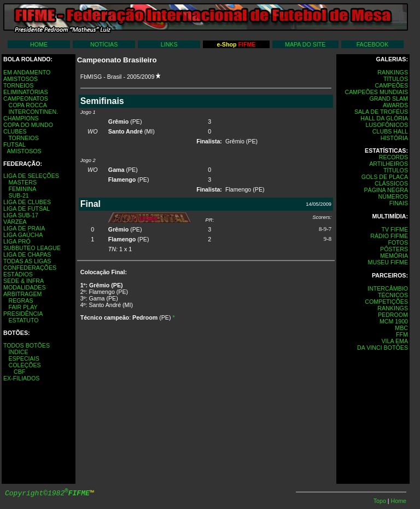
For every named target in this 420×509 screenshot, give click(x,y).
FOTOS (398, 242)
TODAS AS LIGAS (27, 261)
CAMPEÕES (392, 85)
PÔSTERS (394, 249)
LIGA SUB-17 (21, 215)
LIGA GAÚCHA (23, 235)
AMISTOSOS (21, 79)
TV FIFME (395, 229)
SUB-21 (18, 195)
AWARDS (395, 105)
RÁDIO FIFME (389, 236)
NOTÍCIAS (104, 44)
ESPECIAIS (24, 358)
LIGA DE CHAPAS (27, 255)
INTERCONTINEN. (33, 112)
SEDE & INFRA (24, 281)
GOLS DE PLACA (385, 177)
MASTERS (22, 182)
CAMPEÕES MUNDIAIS (377, 92)
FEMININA (22, 189)
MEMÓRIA (394, 256)
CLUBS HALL (390, 131)
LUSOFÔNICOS (387, 125)
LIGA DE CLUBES (27, 202)
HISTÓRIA (394, 138)
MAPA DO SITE (305, 44)
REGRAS (21, 300)
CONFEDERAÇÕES (30, 268)
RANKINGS (393, 72)
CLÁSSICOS (391, 183)
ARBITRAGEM (22, 294)
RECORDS (393, 157)
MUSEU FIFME (388, 262)
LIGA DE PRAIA (24, 228)
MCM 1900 (394, 321)
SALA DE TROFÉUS (381, 112)
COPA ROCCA (27, 105)
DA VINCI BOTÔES (383, 348)
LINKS (169, 44)
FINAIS (399, 203)
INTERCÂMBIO (388, 288)
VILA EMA (395, 341)
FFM (402, 334)
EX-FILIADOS (21, 378)
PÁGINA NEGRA (386, 190)
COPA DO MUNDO (28, 125)
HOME (39, 44)
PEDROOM (393, 315)
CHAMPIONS (21, 118)
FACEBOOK (373, 44)
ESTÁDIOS (18, 274)
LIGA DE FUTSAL (27, 209)
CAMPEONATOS (26, 99)
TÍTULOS (396, 79)
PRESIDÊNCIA (23, 314)
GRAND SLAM (389, 99)
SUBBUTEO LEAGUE (32, 248)
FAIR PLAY (23, 307)
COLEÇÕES (24, 365)
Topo (381, 501)
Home (399, 501)
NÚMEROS (393, 196)
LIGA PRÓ (17, 241)
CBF (19, 372)
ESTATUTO (23, 320)
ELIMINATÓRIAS (26, 92)
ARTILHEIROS (389, 164)
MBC (401, 328)
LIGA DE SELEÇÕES (31, 176)
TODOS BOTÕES (27, 345)
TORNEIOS (18, 85)
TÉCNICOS (393, 295)
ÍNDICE (18, 352)
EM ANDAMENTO (27, 72)
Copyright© (47, 493)
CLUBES (15, 131)
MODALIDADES (25, 287)
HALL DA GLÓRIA (384, 118)
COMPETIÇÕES (386, 302)
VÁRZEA (15, 222)
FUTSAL (14, 144)
